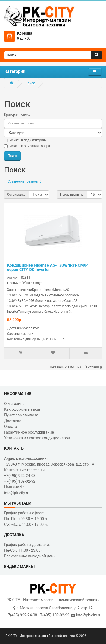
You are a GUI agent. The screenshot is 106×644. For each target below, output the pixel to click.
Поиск (30, 83)
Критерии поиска (17, 115)
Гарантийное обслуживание (29, 432)
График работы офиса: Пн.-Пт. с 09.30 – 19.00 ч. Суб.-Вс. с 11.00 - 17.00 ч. (26, 519)
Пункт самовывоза (21, 415)
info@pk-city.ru (89, 615)
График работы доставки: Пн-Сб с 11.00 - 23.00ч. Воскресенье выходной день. (30, 550)
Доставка (13, 421)
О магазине (14, 404)
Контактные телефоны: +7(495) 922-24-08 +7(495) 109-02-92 (25, 476)
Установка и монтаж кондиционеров (37, 438)
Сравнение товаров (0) (25, 181)
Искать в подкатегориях (25, 140)
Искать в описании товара (27, 146)
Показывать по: (72, 195)
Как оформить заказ (22, 409)
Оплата (11, 427)
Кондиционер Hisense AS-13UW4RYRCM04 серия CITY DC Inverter (48, 268)
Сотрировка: (17, 195)
